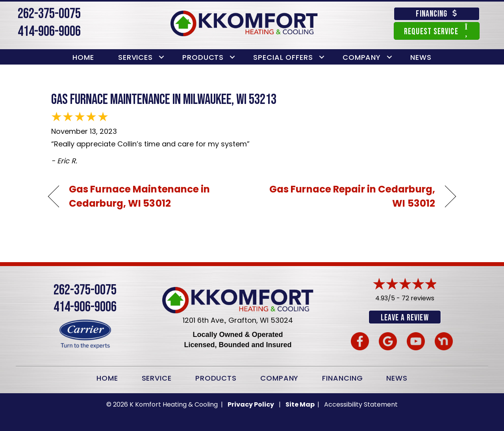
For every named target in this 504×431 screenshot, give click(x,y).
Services (135, 57)
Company (362, 57)
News (421, 57)
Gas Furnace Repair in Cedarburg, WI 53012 (350, 196)
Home (83, 57)
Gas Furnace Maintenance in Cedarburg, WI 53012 (140, 196)
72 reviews (418, 298)
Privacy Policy (251, 404)
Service (157, 377)
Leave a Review (405, 318)
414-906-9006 (49, 32)
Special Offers (283, 57)
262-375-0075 (49, 14)
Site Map (301, 404)
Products (203, 57)
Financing (342, 377)
